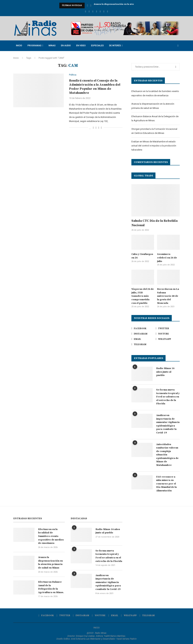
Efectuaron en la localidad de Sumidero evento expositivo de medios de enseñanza (51, 536)
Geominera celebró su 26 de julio (167, 258)
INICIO (97, 628)
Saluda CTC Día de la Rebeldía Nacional (154, 223)
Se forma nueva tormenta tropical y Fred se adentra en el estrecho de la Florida (168, 397)
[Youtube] (97, 11)
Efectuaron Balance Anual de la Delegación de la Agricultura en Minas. (51, 587)
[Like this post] (90, 128)
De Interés (115, 46)
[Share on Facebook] (93, 128)
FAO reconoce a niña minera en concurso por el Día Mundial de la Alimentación (166, 484)
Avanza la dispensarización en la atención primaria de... (124, 5)
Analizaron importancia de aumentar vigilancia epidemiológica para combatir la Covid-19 (168, 424)
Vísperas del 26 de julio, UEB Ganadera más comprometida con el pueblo (143, 296)
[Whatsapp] (104, 11)
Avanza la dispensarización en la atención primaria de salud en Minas (50, 563)
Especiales (97, 46)
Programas (34, 46)
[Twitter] (89, 11)
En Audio (66, 46)
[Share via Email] (101, 128)
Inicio (19, 46)
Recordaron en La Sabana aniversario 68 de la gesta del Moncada (168, 296)
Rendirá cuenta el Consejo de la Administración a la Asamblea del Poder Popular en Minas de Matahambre (95, 87)
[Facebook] (85, 11)
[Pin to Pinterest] (99, 128)
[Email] (100, 11)
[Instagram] (93, 11)
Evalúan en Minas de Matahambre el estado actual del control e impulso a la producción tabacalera (154, 146)
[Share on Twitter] (96, 128)
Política (73, 75)
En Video (81, 46)
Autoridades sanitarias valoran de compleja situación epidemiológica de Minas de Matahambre (167, 455)
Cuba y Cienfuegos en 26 (142, 256)
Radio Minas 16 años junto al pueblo (165, 372)
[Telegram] (108, 11)
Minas (52, 46)
